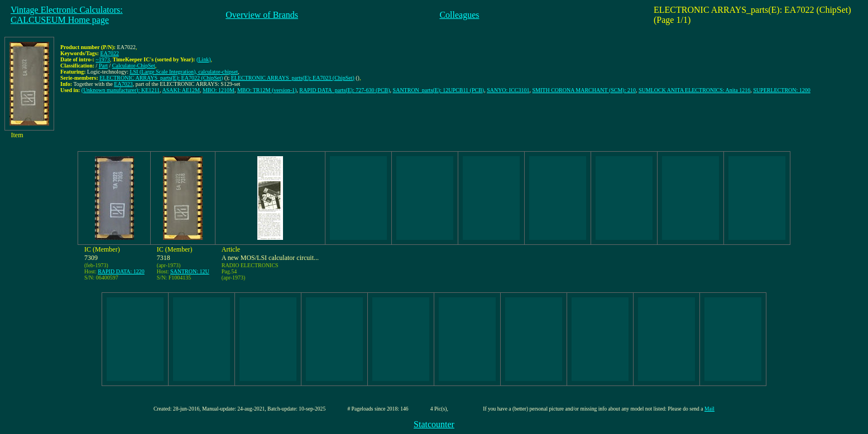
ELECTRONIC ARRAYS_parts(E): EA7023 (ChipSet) (293, 78)
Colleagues (459, 15)
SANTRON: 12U (190, 271)
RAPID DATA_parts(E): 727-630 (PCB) (344, 90)
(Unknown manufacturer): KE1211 (121, 90)
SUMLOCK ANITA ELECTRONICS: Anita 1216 (694, 90)
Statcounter (434, 424)
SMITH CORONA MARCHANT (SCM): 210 (584, 90)
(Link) (204, 59)
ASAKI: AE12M (181, 90)
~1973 (102, 59)
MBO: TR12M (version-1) (267, 90)
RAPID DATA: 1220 (121, 271)
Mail (709, 409)
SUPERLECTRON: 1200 (782, 90)
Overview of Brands (262, 15)
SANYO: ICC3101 (508, 90)
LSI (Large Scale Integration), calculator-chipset (184, 72)
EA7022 (110, 53)
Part (103, 66)
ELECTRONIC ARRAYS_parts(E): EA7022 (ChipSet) (161, 78)
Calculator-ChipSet (134, 66)
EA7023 (123, 84)
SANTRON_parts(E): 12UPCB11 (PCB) (439, 90)
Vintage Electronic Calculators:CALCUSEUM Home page (67, 15)
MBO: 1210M (219, 90)
